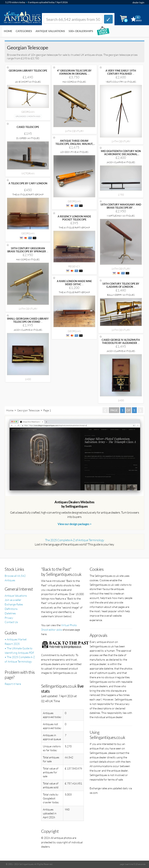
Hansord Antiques (74, 82)
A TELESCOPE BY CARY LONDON (28, 183)
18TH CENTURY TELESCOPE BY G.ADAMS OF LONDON (121, 285)
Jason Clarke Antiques (121, 162)
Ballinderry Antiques (121, 295)
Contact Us (11, 622)
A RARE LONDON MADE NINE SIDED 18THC (74, 283)
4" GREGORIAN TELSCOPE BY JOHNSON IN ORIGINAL (74, 72)
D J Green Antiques (28, 138)
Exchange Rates (14, 604)
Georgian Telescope (28, 410)
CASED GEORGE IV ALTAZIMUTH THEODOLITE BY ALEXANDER (121, 341)
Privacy (9, 618)
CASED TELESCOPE (28, 127)
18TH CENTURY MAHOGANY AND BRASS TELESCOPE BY (121, 206)
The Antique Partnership (28, 194)
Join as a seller (13, 600)
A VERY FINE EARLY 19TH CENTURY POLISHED (121, 72)
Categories (24, 31)
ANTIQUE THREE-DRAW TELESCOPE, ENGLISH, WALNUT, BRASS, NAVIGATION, (74, 144)
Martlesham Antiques (121, 216)
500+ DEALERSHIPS (81, 31)
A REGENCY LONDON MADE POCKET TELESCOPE (74, 218)
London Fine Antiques (74, 152)
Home (8, 31)
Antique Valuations (50, 31)
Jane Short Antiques (28, 82)
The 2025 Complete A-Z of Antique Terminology (75, 540)
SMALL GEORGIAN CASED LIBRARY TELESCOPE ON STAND (28, 320)
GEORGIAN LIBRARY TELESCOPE (28, 71)
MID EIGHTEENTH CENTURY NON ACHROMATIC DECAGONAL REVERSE (121, 154)
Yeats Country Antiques (121, 82)
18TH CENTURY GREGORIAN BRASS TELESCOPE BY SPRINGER (28, 250)
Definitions (11, 609)
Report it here (13, 684)
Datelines (10, 613)
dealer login (138, 2)
